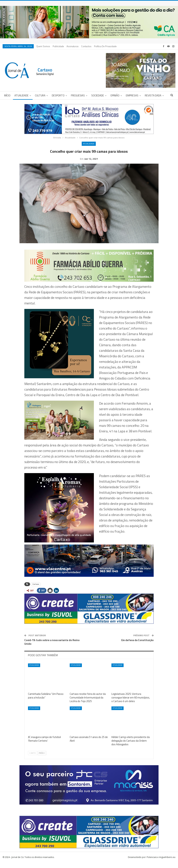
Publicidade (58, 46)
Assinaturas (73, 46)
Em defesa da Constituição (137, 645)
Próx (42, 758)
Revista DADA (153, 95)
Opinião (115, 95)
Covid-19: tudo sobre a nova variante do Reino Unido (52, 647)
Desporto (58, 95)
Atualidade (21, 95)
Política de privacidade (105, 46)
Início (7, 95)
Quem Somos (43, 46)
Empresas (132, 95)
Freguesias (78, 95)
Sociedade (98, 95)
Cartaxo (36, 590)
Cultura (40, 95)
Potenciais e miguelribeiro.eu (161, 863)
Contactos (86, 46)
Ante (32, 758)
